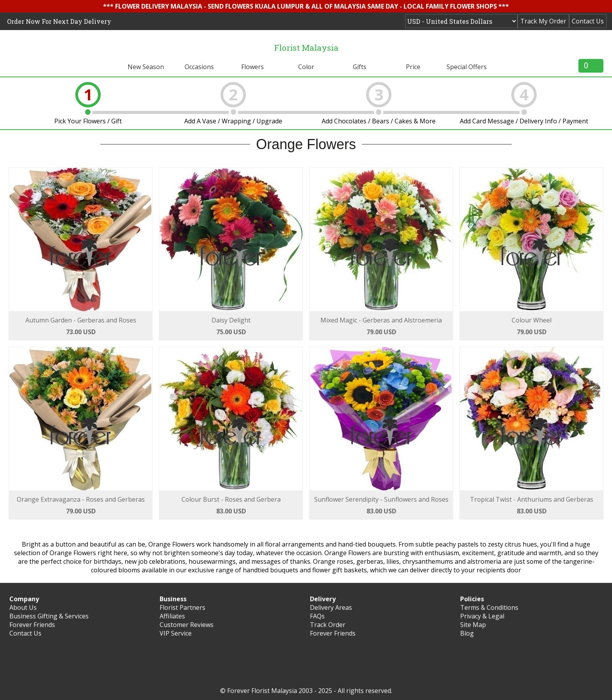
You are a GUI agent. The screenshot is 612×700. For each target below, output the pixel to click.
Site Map (473, 625)
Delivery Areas (331, 607)
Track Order (328, 625)
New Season (146, 67)
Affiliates (172, 616)
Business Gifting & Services (49, 616)
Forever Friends (32, 625)
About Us (23, 607)
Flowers (253, 67)
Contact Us (588, 21)
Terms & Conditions (489, 607)
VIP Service (176, 633)
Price (413, 67)
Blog (467, 633)
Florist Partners (182, 607)
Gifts (360, 67)
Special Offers (467, 67)
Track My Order (543, 21)
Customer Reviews (187, 625)
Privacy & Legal (482, 616)
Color (306, 67)
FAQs (317, 616)
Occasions (199, 67)
